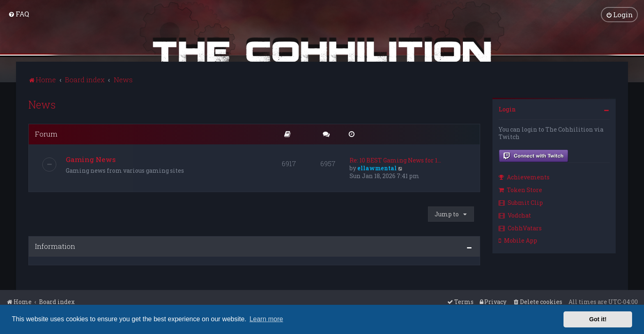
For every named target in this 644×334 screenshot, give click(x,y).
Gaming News (91, 159)
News (42, 104)
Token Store (520, 189)
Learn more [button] (266, 319)
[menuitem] (19, 14)
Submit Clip (521, 202)
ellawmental (377, 167)
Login (507, 108)
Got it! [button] (598, 319)
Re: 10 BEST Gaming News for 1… (395, 159)
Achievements (524, 177)
